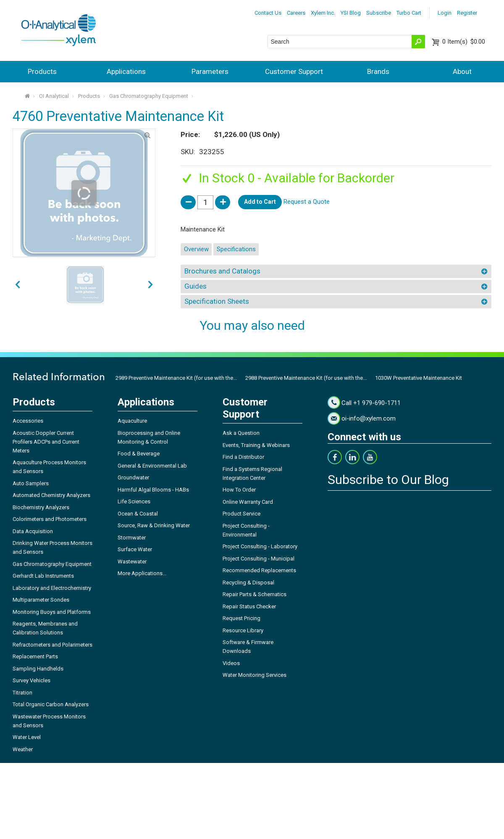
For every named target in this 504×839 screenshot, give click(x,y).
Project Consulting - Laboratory (260, 546)
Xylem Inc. (323, 13)
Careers (296, 13)
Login (445, 13)
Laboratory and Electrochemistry (52, 588)
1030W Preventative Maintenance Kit (419, 378)
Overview (196, 249)
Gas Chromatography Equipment (149, 96)
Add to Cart (260, 202)
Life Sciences (134, 501)
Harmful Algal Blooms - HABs (153, 490)
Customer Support (294, 71)
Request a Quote (307, 202)
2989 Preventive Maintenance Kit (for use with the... (176, 378)
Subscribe (379, 13)
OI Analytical (54, 96)
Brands (378, 71)
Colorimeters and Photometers (50, 519)
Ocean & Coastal (138, 514)
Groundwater (133, 477)
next (18, 285)
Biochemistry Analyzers (41, 507)
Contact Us (268, 13)
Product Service (241, 514)
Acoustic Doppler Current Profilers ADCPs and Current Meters (46, 442)
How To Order (239, 490)
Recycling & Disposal (248, 583)
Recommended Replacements (259, 570)
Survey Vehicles (31, 680)
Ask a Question (241, 433)
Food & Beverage (139, 454)
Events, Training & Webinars (256, 445)
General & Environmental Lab (152, 466)
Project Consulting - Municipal (259, 559)
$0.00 (464, 42)
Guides (196, 286)
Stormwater (132, 538)
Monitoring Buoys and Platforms (52, 612)
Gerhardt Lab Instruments (43, 576)
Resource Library (243, 630)
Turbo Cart (409, 13)
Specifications (236, 249)
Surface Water (135, 549)
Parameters (210, 71)
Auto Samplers (31, 483)
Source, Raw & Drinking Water (154, 525)
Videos (231, 663)
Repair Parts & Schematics (255, 594)
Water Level (27, 737)
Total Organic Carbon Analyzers (51, 704)
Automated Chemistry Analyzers (51, 495)
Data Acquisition (33, 531)
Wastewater (132, 562)
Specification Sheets (217, 301)
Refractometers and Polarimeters (52, 645)
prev (150, 285)
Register (467, 13)
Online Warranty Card (248, 502)
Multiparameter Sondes (41, 600)
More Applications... (142, 573)
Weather (23, 749)
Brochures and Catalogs (222, 271)
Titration (22, 693)
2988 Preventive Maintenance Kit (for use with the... (306, 378)
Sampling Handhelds (38, 669)
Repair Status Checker (249, 606)
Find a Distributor (243, 457)
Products (42, 71)
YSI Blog (351, 13)
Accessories (28, 421)
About (462, 71)
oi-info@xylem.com (369, 418)
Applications (126, 71)
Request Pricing (241, 618)
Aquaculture (132, 421)
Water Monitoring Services (255, 675)
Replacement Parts (35, 656)
